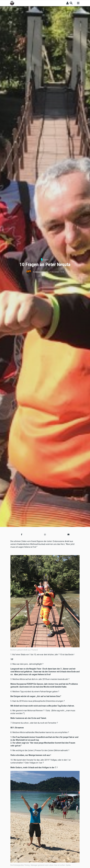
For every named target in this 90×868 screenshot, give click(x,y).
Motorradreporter (42, 272)
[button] (22, 534)
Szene (46, 260)
